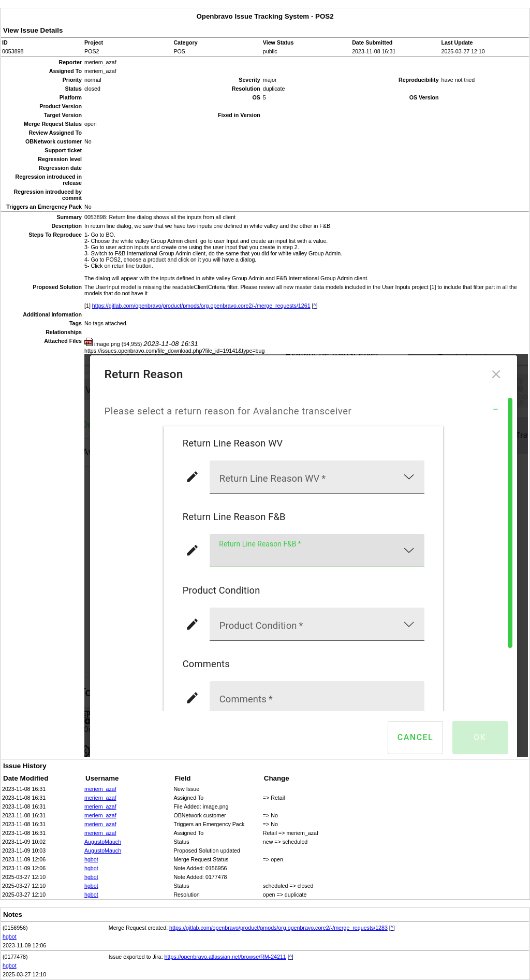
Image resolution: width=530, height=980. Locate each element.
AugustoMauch (103, 842)
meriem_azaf (100, 789)
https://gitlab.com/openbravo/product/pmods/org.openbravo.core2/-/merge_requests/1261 (201, 306)
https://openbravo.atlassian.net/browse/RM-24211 (225, 957)
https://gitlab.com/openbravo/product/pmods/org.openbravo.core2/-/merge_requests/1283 (278, 928)
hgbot (91, 859)
